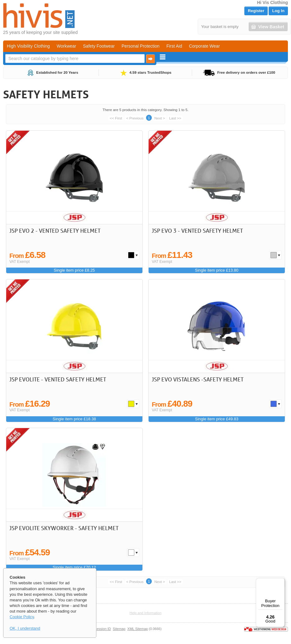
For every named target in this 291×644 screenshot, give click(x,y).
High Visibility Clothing (28, 46)
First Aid (174, 46)
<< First (116, 118)
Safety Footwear (99, 46)
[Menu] (281, 582)
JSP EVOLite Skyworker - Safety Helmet (64, 528)
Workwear (66, 46)
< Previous (135, 118)
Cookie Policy (22, 617)
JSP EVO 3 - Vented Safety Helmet (197, 231)
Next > (160, 118)
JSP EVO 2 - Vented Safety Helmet (55, 231)
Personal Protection (141, 46)
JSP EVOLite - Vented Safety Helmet (58, 379)
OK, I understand (25, 628)
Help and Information (146, 613)
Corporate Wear (204, 46)
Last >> (175, 118)
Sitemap (119, 629)
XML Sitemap (138, 629)
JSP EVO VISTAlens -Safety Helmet (198, 379)
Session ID (102, 629)
